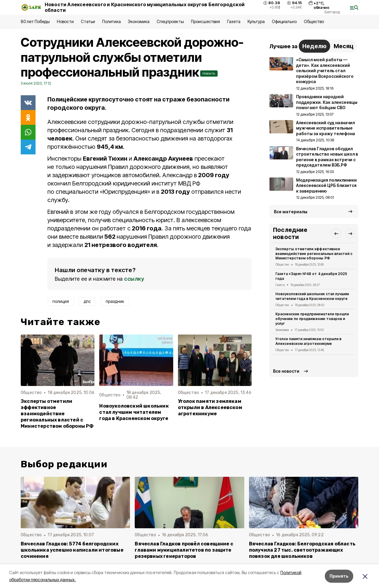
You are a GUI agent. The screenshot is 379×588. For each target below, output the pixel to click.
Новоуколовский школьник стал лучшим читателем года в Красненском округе (134, 412)
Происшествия (205, 21)
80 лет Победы (35, 21)
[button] (336, 233)
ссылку (134, 279)
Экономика (139, 21)
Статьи (88, 21)
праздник (115, 301)
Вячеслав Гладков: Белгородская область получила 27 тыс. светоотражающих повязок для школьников (302, 550)
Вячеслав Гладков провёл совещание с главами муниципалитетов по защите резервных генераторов (184, 550)
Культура (256, 21)
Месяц (344, 46)
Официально (284, 21)
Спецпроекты (170, 21)
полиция (61, 301)
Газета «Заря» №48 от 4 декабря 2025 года (311, 276)
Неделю (314, 46)
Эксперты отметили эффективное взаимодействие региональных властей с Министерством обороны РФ (57, 414)
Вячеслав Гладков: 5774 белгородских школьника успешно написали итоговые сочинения (72, 550)
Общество (314, 21)
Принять (339, 576)
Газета (234, 21)
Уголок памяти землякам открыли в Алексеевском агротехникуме (210, 407)
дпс (87, 301)
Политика (111, 21)
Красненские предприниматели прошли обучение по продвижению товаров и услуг (312, 319)
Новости (65, 21)
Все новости (286, 371)
